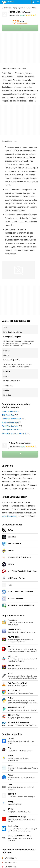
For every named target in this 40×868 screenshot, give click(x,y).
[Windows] (8, 8)
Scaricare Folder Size (10, 422)
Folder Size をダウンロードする (14, 434)
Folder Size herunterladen (11, 419)
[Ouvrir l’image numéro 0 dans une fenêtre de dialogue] (18, 270)
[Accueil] (3, 8)
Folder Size (20, 12)
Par (14, 15)
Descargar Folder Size (10, 430)
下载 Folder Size (8, 415)
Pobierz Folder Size (9, 411)
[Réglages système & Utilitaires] (21, 8)
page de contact (9, 516)
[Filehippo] (8, 2)
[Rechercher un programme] (34, 2)
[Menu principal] (38, 2)
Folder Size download (10, 426)
